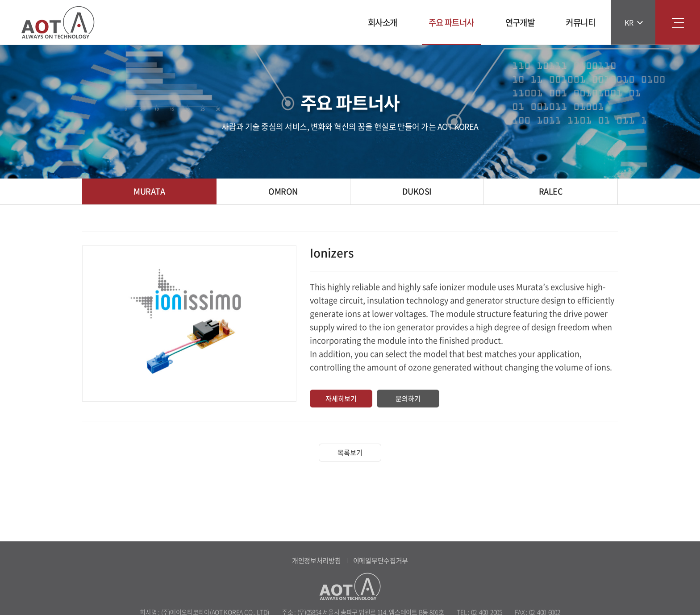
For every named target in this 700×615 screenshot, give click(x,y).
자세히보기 (341, 399)
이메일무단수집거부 (381, 561)
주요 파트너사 (451, 22)
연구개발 (520, 22)
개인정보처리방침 (317, 561)
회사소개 (383, 22)
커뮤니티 (580, 22)
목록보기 (350, 453)
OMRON (283, 191)
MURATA (149, 191)
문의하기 (408, 399)
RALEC (551, 191)
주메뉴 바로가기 (0, 0)
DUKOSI (417, 191)
